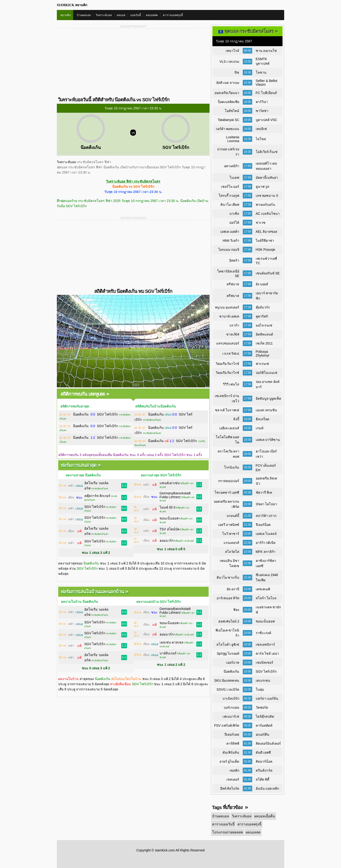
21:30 (247, 525)
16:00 (247, 93)
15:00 (247, 62)
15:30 (247, 72)
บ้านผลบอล (84, 15)
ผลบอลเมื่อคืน (264, 816)
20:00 (247, 454)
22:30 (247, 577)
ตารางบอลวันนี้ (223, 824)
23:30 (247, 671)
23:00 (247, 589)
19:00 (247, 428)
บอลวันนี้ (136, 15)
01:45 (247, 761)
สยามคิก (66, 15)
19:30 (247, 440)
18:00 (247, 419)
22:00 (247, 534)
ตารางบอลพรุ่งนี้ (173, 15)
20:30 (247, 492)
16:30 (247, 139)
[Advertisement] (95, 62)
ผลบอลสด (152, 15)
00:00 (247, 698)
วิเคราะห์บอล (104, 15)
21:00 (247, 504)
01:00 (247, 734)
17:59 (247, 166)
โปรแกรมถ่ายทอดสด (227, 832)
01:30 (247, 743)
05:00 (247, 51)
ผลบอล (121, 15)
